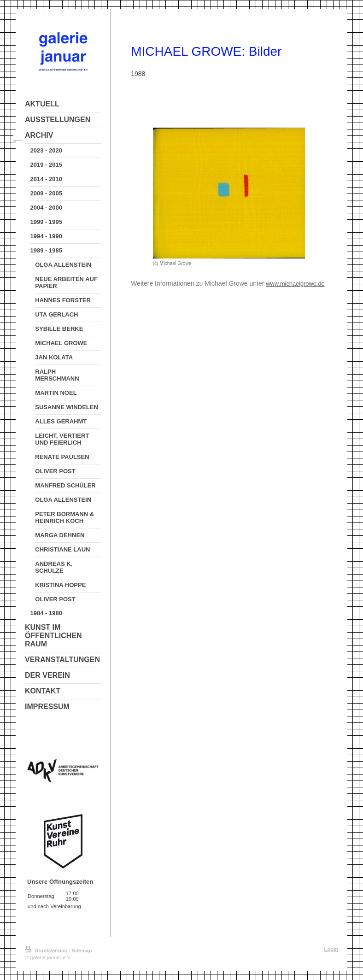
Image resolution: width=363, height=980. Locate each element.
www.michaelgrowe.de (295, 284)
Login (331, 949)
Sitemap (82, 951)
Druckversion (47, 951)
